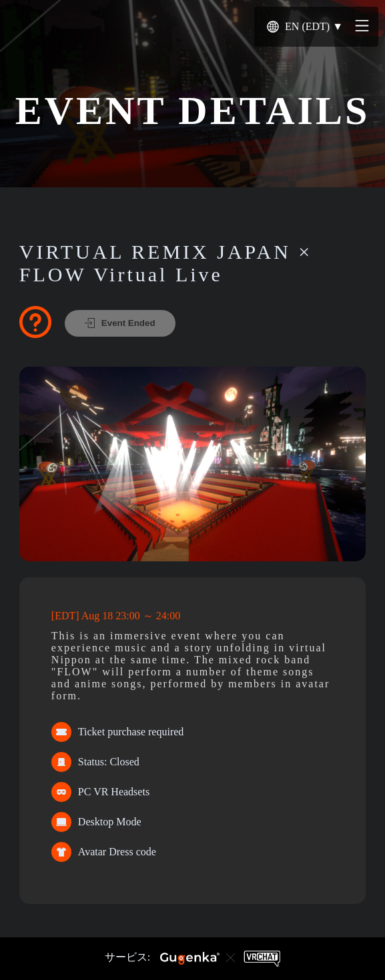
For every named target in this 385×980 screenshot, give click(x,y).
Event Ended (120, 323)
